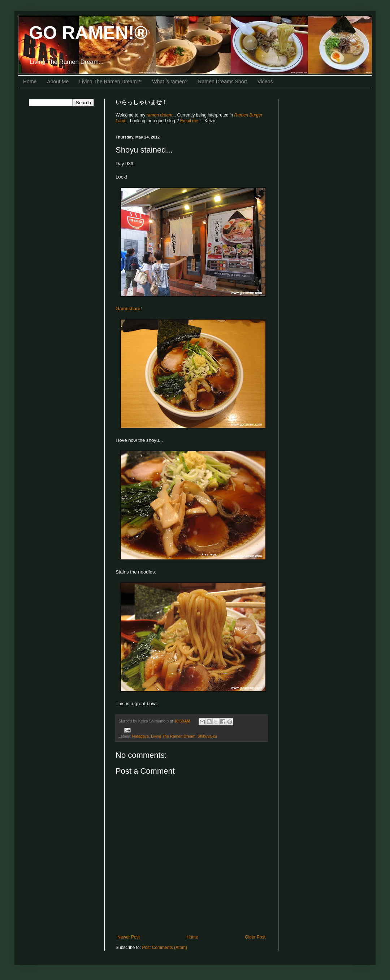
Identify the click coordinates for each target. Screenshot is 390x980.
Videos (265, 82)
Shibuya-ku (207, 736)
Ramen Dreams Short (223, 82)
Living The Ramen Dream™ (110, 82)
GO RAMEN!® (88, 33)
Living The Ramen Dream (173, 736)
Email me (190, 121)
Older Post (255, 937)
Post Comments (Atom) (164, 948)
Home (30, 82)
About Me (58, 82)
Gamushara (128, 309)
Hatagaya (140, 736)
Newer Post (129, 937)
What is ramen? (170, 82)
